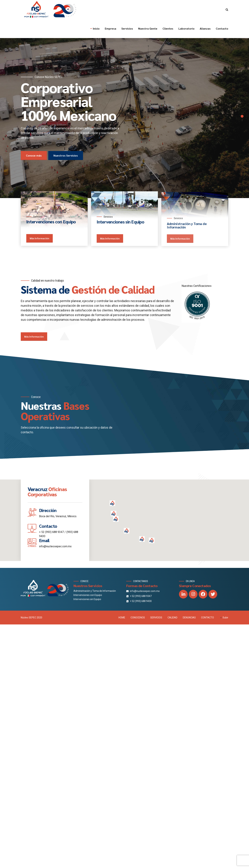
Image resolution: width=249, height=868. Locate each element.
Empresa (110, 28)
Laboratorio (186, 28)
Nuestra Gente (148, 28)
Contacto (222, 28)
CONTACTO (207, 618)
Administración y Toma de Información (95, 591)
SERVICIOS (156, 618)
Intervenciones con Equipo (88, 595)
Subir (225, 618)
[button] (127, 531)
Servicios (127, 28)
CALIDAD (172, 618)
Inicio (96, 28)
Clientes (168, 28)
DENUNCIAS (189, 618)
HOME (122, 618)
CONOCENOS (138, 618)
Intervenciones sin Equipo (87, 599)
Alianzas (205, 28)
